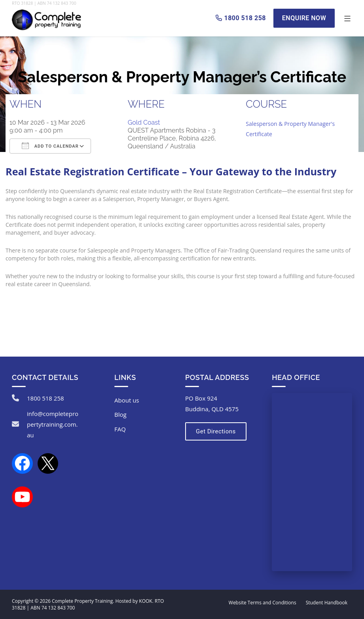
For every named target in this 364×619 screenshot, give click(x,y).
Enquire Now (304, 18)
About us (127, 400)
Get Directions (216, 431)
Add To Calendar (50, 146)
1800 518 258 (45, 398)
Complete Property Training (82, 601)
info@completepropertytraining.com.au (53, 424)
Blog (120, 414)
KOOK (145, 601)
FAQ (120, 429)
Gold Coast (144, 122)
